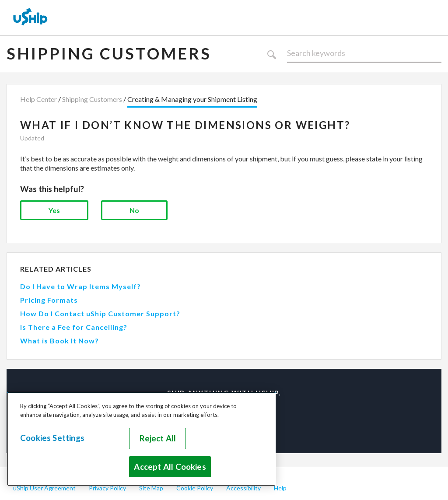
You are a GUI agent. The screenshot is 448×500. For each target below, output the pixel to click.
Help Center (38, 99)
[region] (141, 439)
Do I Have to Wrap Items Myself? (80, 286)
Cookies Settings (52, 438)
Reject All (158, 438)
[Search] (364, 53)
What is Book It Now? (59, 341)
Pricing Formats (49, 300)
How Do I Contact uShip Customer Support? (100, 313)
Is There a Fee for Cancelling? (74, 327)
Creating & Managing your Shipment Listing (192, 99)
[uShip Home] (31, 17)
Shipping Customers (109, 53)
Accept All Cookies (170, 467)
